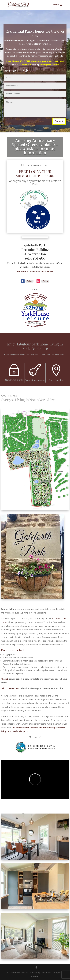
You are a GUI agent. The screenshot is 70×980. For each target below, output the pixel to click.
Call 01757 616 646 (10, 688)
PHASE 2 (15, 65)
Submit (59, 121)
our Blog (35, 65)
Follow (29, 281)
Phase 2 (5, 679)
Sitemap (35, 976)
